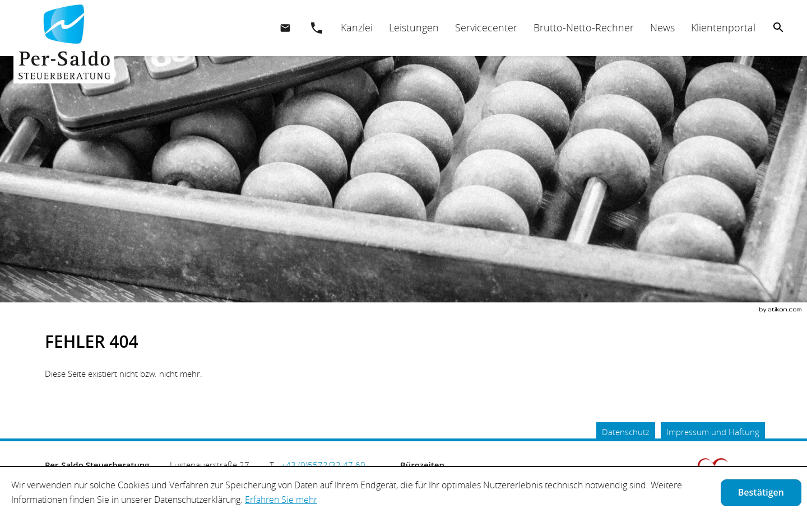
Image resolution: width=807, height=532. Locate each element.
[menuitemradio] (414, 28)
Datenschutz (626, 432)
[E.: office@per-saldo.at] (285, 28)
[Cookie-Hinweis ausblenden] (761, 493)
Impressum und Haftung (713, 432)
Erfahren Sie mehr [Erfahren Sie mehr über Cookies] (281, 500)
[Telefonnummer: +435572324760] (323, 465)
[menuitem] (356, 28)
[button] (317, 28)
